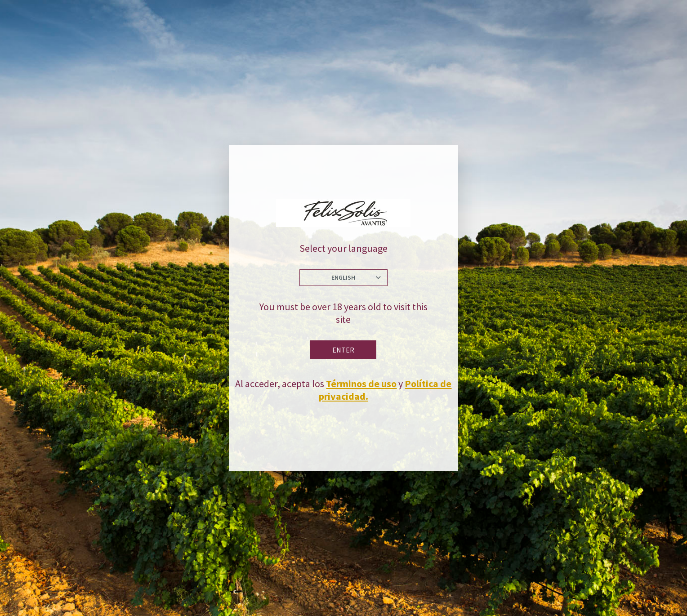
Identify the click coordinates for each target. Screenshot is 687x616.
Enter (343, 350)
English (343, 277)
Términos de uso (361, 384)
